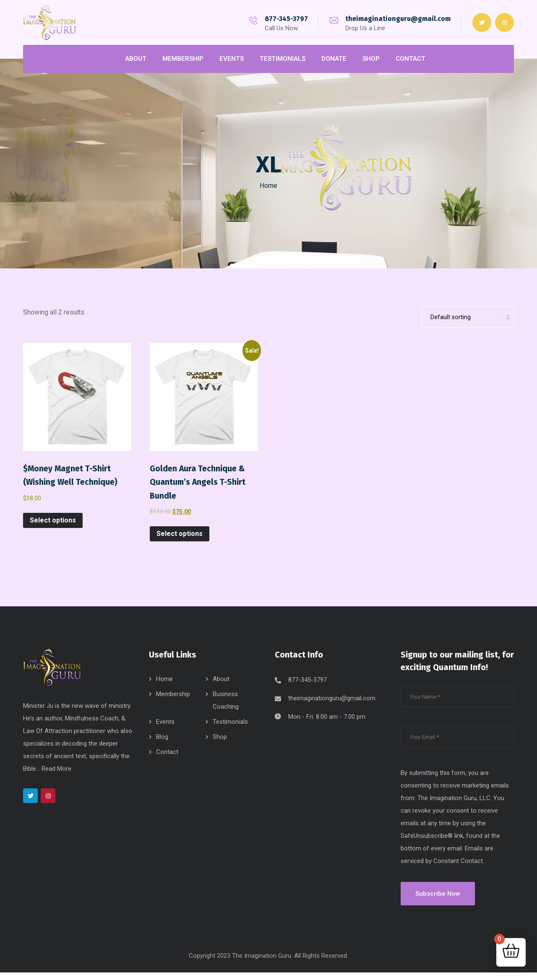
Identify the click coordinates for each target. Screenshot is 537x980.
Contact (167, 759)
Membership (173, 702)
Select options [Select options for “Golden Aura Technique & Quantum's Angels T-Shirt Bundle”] (180, 537)
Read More (56, 776)
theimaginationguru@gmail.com (398, 19)
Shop (220, 744)
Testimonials (230, 729)
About (221, 686)
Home (268, 186)
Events (165, 729)
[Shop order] (468, 321)
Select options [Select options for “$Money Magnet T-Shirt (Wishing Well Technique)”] (53, 524)
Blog (162, 744)
